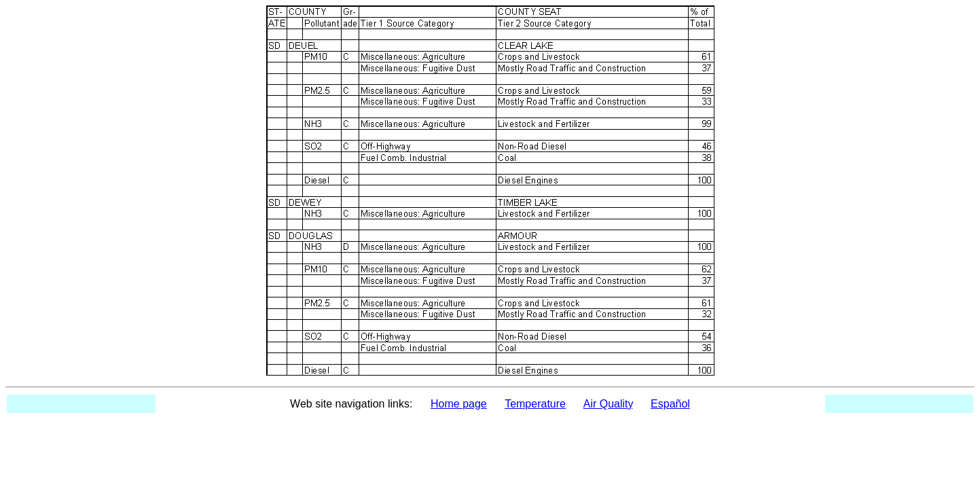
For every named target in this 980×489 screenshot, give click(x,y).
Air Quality (608, 404)
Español (670, 404)
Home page (459, 404)
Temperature (535, 404)
